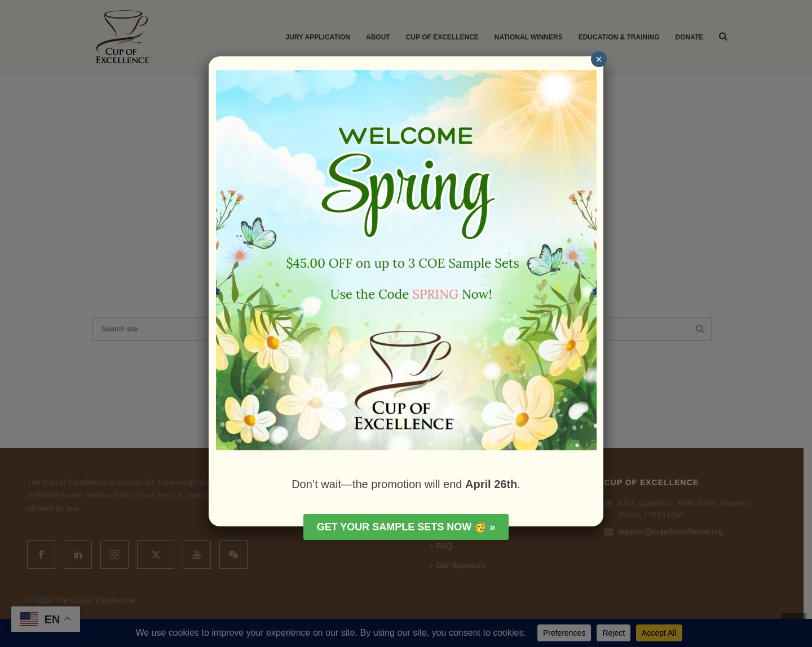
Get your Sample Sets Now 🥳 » (406, 527)
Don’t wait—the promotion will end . (406, 484)
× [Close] (599, 59)
